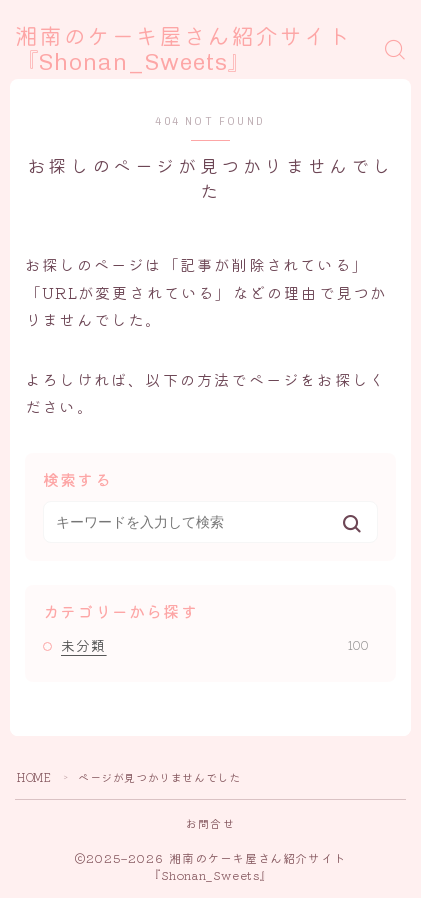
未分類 (215, 645)
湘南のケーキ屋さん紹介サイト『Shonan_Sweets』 (183, 50)
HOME (34, 777)
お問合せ (210, 823)
